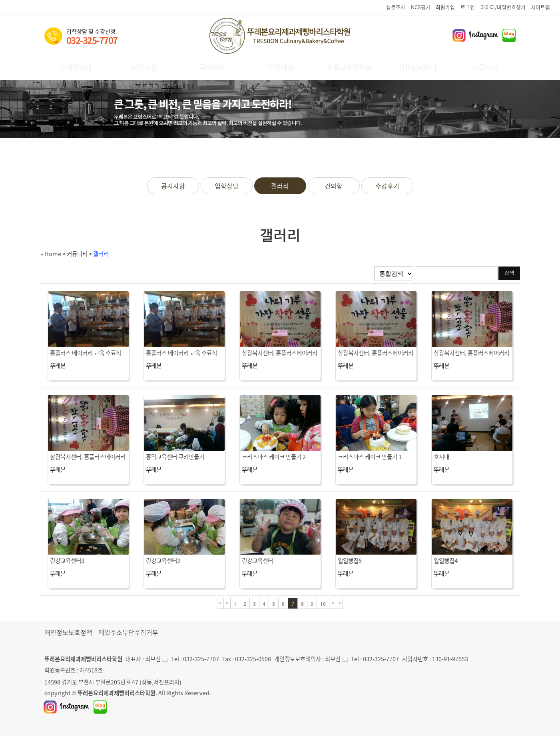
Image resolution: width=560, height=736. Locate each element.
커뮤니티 (486, 67)
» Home (51, 254)
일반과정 (281, 67)
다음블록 (333, 603)
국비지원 (212, 67)
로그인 (468, 7)
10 (323, 604)
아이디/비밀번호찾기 (503, 7)
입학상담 (227, 186)
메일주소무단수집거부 (128, 632)
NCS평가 (421, 7)
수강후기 (387, 186)
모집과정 (144, 67)
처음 (220, 603)
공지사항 (173, 186)
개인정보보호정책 (68, 632)
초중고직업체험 (349, 67)
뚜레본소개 (76, 67)
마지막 (339, 603)
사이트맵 (540, 7)
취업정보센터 (417, 67)
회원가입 (445, 7)
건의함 (334, 186)
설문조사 (396, 7)
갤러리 (280, 186)
